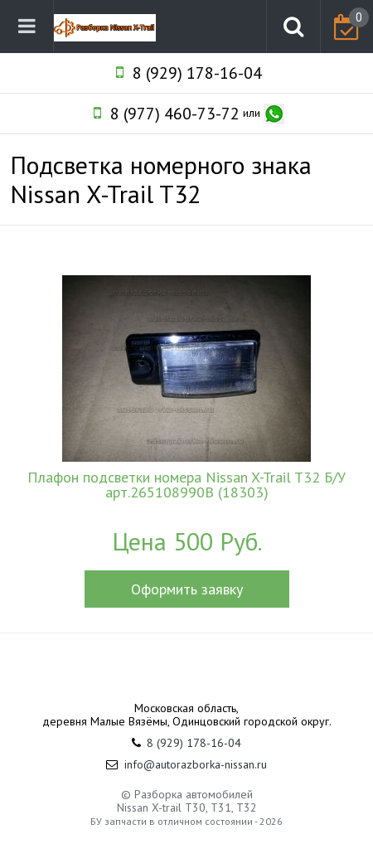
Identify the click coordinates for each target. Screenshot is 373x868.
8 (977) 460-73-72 (175, 114)
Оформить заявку (187, 589)
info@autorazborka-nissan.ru (196, 764)
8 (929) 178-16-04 (197, 73)
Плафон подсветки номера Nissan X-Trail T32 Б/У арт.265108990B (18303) (186, 485)
